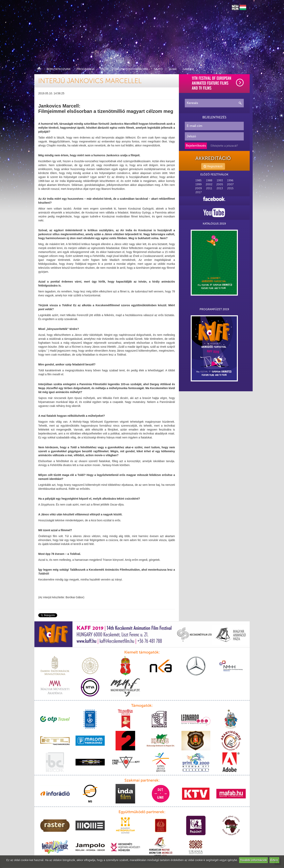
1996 (230, 180)
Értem (274, 860)
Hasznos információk (131, 69)
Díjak (173, 69)
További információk (253, 860)
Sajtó (158, 69)
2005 (220, 184)
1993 (220, 180)
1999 (199, 184)
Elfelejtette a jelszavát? (224, 146)
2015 (230, 188)
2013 (220, 188)
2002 (209, 184)
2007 (230, 184)
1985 (199, 180)
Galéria (188, 69)
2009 (198, 188)
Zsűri (105, 69)
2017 (199, 192)
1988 (209, 180)
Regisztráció (213, 166)
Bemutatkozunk (59, 69)
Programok (86, 69)
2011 (209, 188)
